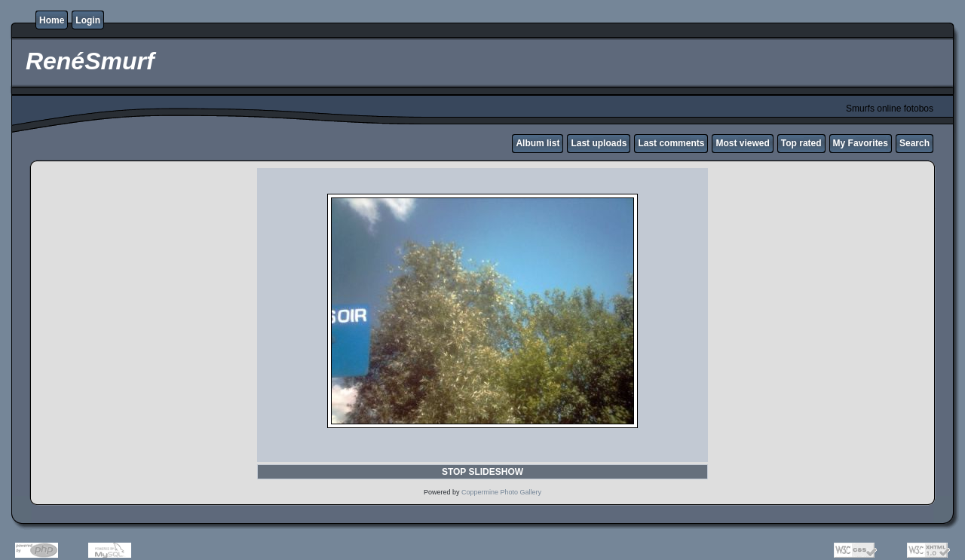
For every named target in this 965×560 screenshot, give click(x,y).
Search (914, 143)
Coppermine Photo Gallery (501, 492)
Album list (538, 143)
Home (52, 20)
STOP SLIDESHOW (482, 472)
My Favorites (861, 143)
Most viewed (742, 143)
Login (88, 20)
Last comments (671, 143)
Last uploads (599, 143)
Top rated (801, 143)
